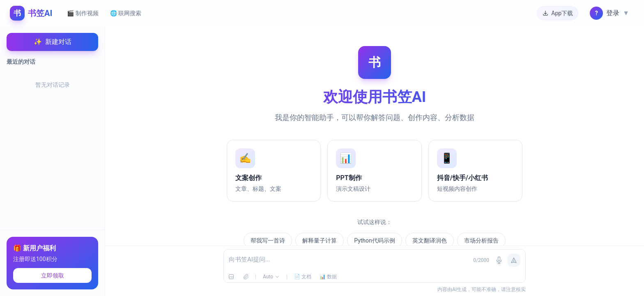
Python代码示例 (375, 240)
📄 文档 (303, 277)
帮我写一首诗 (268, 240)
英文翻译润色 (430, 240)
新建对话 (53, 42)
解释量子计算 (320, 240)
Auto (271, 277)
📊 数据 (328, 277)
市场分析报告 (481, 240)
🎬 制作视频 (83, 13)
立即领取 (53, 275)
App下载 (558, 13)
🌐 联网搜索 (126, 13)
